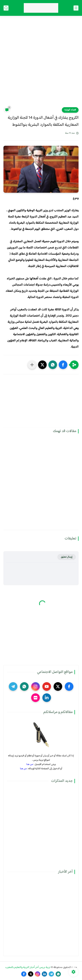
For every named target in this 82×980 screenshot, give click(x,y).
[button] (63, 365)
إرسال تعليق (67, 557)
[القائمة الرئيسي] (76, 8)
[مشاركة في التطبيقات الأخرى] (32, 365)
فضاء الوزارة (70, 110)
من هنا (30, 764)
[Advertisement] (41, 64)
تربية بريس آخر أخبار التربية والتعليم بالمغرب (28, 967)
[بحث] (6, 8)
